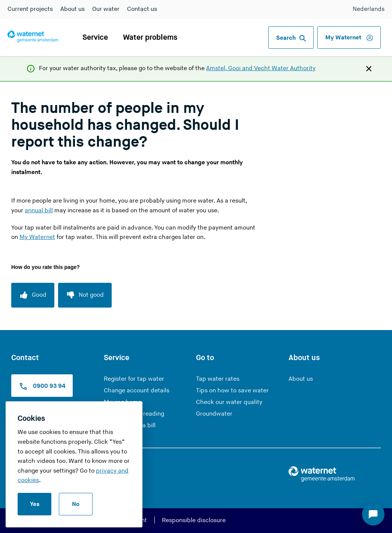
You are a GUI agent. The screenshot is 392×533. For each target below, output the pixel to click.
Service (95, 38)
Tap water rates (218, 379)
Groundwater (214, 414)
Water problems (150, 38)
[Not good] (85, 295)
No (76, 504)
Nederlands (369, 9)
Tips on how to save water (232, 391)
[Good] (33, 295)
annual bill (39, 211)
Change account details (137, 391)
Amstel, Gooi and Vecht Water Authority (261, 69)
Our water (106, 9)
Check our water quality (229, 402)
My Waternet (349, 38)
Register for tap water (134, 379)
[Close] (369, 68)
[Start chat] (373, 514)
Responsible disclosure (194, 520)
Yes (35, 504)
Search (291, 38)
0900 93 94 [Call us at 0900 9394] (42, 386)
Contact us (142, 9)
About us (73, 9)
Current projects (30, 9)
